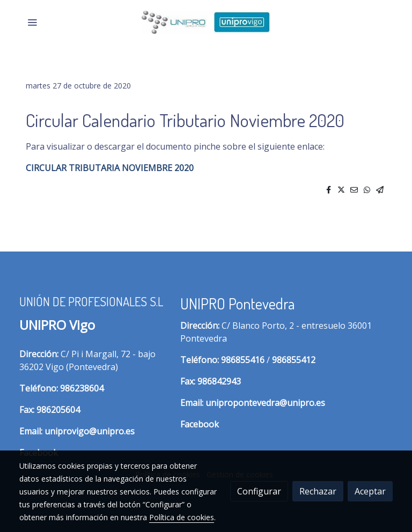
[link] (206, 22)
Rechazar (318, 491)
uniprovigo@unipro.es (90, 431)
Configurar (259, 491)
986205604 (58, 410)
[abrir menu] (32, 22)
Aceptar (370, 491)
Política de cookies (182, 517)
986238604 (82, 388)
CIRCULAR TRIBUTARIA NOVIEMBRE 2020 (110, 168)
